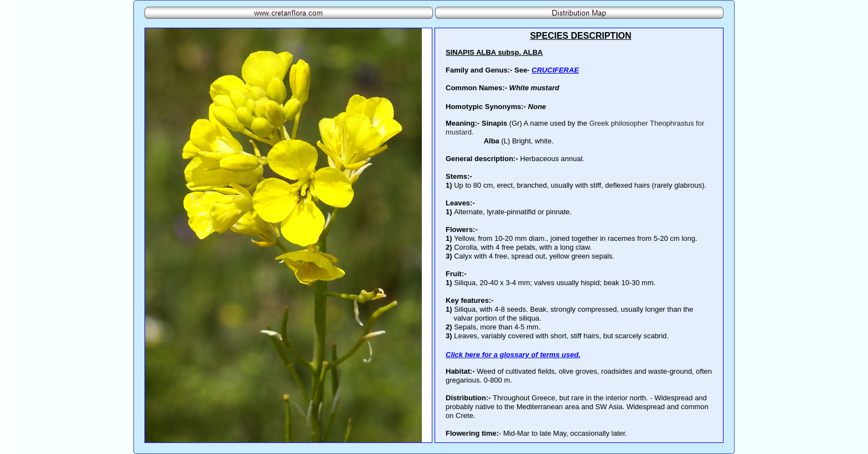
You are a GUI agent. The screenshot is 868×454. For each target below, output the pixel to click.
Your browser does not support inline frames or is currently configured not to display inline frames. (579, 235)
